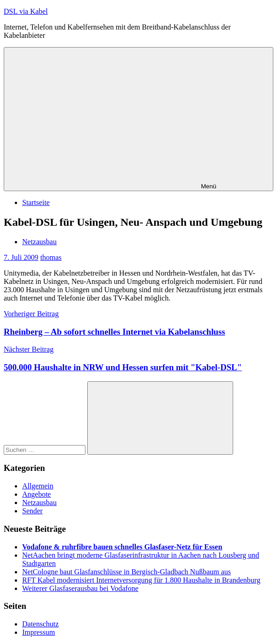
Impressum (39, 632)
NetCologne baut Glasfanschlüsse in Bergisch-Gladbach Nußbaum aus (126, 572)
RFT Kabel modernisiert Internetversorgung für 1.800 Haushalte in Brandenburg (141, 580)
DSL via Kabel (26, 11)
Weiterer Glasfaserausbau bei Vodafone (80, 588)
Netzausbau (39, 242)
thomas (51, 257)
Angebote (36, 494)
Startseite (36, 202)
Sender (32, 511)
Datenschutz (40, 624)
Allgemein (38, 486)
